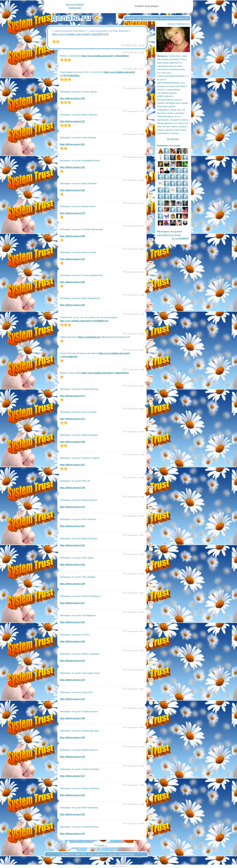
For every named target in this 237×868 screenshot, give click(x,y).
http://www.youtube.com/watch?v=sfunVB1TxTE (80, 34)
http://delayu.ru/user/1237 (72, 776)
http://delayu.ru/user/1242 (72, 814)
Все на (180, 238)
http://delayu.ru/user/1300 (72, 236)
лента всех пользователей (174, 18)
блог (91, 854)
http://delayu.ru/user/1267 (72, 465)
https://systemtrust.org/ (89, 337)
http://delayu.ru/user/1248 (72, 488)
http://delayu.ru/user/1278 (72, 213)
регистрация (150, 18)
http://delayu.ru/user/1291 (72, 144)
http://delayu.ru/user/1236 (72, 795)
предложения (126, 854)
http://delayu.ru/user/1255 (72, 622)
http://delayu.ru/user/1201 (72, 526)
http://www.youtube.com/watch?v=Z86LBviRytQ (105, 56)
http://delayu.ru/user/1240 (72, 718)
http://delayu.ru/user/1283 (72, 98)
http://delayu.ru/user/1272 (72, 419)
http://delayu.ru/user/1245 (72, 699)
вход (139, 18)
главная (130, 18)
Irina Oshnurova (179, 24)
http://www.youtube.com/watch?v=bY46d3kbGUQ (84, 321)
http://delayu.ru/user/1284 (72, 190)
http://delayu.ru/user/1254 (72, 661)
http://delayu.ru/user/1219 (72, 259)
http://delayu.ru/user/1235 (72, 833)
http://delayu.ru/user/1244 (72, 680)
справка (112, 854)
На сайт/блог (173, 139)
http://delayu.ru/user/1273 (72, 396)
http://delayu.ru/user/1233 (72, 507)
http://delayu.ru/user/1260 (72, 584)
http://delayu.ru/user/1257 (72, 603)
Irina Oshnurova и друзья (169, 235)
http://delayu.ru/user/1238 (72, 757)
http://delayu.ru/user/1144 (72, 545)
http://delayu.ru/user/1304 (72, 282)
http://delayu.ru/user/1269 (72, 442)
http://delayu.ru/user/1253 (72, 121)
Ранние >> (103, 845)
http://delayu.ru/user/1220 (72, 167)
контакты (101, 854)
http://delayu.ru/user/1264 (72, 564)
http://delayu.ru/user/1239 (72, 737)
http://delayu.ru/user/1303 (72, 305)
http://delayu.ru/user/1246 (72, 641)
